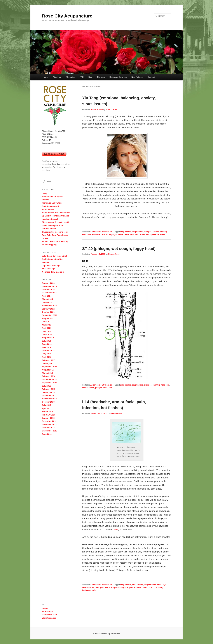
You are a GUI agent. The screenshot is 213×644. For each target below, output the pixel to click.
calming (163, 232)
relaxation (135, 234)
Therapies (71, 77)
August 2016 (48, 370)
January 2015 (48, 392)
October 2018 (48, 351)
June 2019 (47, 344)
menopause (114, 587)
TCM (150, 587)
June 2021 (47, 322)
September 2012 (50, 431)
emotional (86, 234)
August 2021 (48, 318)
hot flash (95, 587)
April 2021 (47, 328)
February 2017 (49, 360)
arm (134, 585)
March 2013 (47, 412)
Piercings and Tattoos (52, 203)
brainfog (156, 385)
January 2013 (48, 418)
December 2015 (49, 379)
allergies (148, 232)
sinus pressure (152, 234)
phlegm (99, 388)
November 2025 (49, 286)
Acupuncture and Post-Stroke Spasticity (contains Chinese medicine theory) (56, 216)
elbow (159, 585)
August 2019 (48, 338)
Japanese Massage (51, 266)
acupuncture (138, 232)
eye (164, 585)
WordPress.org (49, 618)
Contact (151, 77)
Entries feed (48, 612)
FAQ (82, 77)
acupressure (126, 232)
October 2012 (48, 428)
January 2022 (48, 309)
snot (110, 388)
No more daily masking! (53, 272)
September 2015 (50, 383)
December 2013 (49, 396)
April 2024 (47, 296)
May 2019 (46, 347)
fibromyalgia (111, 234)
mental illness (88, 388)
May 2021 (46, 325)
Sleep (45, 193)
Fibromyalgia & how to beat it (56, 222)
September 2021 (50, 315)
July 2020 (46, 331)
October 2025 (48, 290)
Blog (90, 77)
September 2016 (50, 367)
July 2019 (46, 341)
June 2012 (47, 434)
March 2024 (47, 299)
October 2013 (48, 402)
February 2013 (49, 415)
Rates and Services (118, 77)
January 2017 (48, 363)
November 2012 (49, 424)
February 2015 (49, 389)
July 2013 (46, 405)
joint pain (104, 587)
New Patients (137, 77)
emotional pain (98, 234)
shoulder (138, 587)
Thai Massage (48, 269)
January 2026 (48, 283)
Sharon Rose (111, 109)
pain (131, 587)
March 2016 (47, 373)
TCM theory (158, 587)
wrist (94, 590)
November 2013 (49, 399)
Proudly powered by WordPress (106, 634)
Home (45, 77)
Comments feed (49, 615)
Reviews (101, 77)
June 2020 (47, 335)
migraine (124, 587)
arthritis (140, 585)
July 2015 (46, 386)
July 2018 (46, 354)
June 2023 (47, 302)
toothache (86, 590)
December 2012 (49, 421)
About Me (57, 77)
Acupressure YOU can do (101, 232)
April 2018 (47, 357)
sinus (142, 234)
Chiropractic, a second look (55, 232)
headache (86, 587)
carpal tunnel (150, 585)
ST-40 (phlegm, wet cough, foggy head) (119, 249)
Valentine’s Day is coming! (54, 256)
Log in (45, 608)
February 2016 (49, 376)
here (116, 529)
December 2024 (49, 293)
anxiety (156, 232)
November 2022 (49, 306)
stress (162, 234)
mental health (123, 234)
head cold (165, 385)
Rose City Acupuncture (67, 16)
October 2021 (48, 312)
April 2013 (47, 408)
